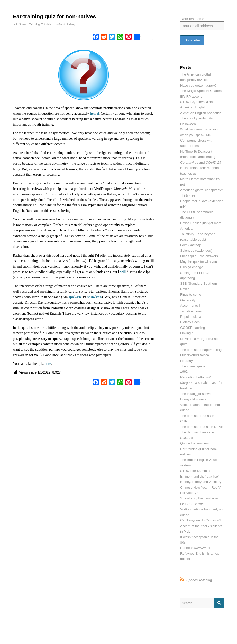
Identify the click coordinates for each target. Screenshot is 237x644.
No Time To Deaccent (196, 151)
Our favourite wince (195, 355)
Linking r (186, 333)
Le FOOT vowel (192, 504)
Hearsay (186, 361)
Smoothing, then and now (199, 498)
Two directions (191, 311)
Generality (188, 300)
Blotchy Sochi (190, 322)
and (201, 162)
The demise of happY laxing (201, 350)
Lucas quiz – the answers (199, 256)
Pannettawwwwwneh (196, 548)
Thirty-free (188, 195)
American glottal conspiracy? (202, 190)
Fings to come (191, 295)
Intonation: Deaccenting (198, 157)
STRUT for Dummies (196, 471)
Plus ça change (192, 267)
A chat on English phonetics (201, 113)
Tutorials (46, 24)
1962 (184, 372)
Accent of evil (190, 306)
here (48, 364)
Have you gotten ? (198, 85)
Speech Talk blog (29, 24)
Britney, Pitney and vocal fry (201, 482)
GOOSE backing (193, 328)
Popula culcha (191, 317)
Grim (190, 245)
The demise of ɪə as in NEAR (202, 427)
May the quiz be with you (199, 262)
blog (199, 580)
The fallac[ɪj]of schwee (197, 394)
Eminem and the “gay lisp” (200, 476)
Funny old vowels (193, 399)
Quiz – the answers (194, 443)
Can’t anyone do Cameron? (201, 520)
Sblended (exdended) (196, 251)
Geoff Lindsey (67, 24)
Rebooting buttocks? (195, 377)
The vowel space (193, 366)
